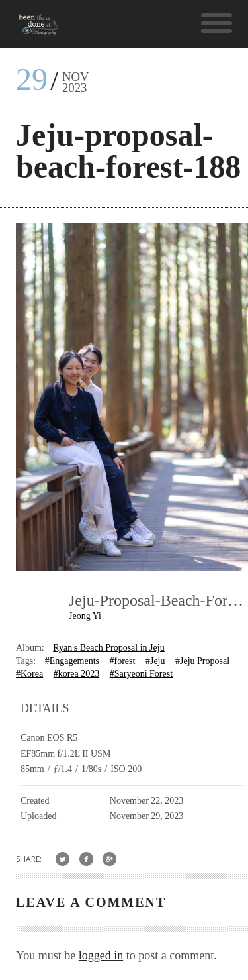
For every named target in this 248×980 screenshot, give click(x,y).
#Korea (29, 674)
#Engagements (72, 661)
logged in (101, 955)
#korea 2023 (77, 674)
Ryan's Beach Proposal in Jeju (108, 648)
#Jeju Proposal (202, 661)
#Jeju (155, 661)
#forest (123, 661)
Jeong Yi (85, 616)
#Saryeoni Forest (141, 674)
